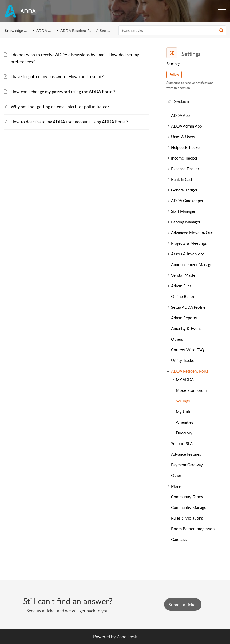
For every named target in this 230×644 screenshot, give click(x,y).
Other (176, 475)
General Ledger (184, 190)
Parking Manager (186, 222)
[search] (172, 30)
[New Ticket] (183, 605)
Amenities (185, 422)
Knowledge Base (18, 30)
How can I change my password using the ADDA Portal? (63, 92)
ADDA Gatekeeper (187, 201)
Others (177, 339)
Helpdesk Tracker (186, 147)
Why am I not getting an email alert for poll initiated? (60, 107)
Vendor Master (184, 275)
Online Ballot (183, 296)
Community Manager (189, 507)
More (176, 486)
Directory (184, 433)
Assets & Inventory (187, 254)
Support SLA (182, 443)
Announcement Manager (192, 264)
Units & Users (183, 137)
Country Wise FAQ (188, 350)
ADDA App (180, 115)
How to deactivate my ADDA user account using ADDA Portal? (70, 122)
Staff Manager (183, 211)
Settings (183, 401)
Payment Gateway (187, 465)
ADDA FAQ (46, 30)
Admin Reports (184, 318)
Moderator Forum (191, 390)
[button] (222, 11)
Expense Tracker (185, 169)
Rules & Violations (187, 518)
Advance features (186, 454)
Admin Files (181, 286)
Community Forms (187, 497)
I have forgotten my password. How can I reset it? (57, 76)
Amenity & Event (186, 328)
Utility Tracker (183, 360)
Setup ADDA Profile (188, 307)
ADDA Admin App (186, 126)
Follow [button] (174, 74)
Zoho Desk (127, 637)
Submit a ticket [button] (183, 605)
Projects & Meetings (189, 243)
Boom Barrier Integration (193, 529)
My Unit (183, 411)
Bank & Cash (182, 179)
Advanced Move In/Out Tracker (194, 233)
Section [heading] (182, 101)
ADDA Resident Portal (79, 30)
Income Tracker (184, 158)
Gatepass (179, 539)
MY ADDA (185, 380)
